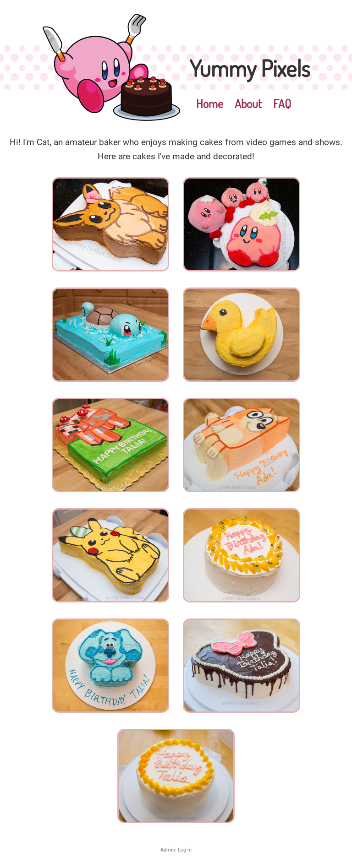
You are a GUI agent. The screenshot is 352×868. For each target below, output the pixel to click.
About (248, 103)
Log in (185, 850)
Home (210, 103)
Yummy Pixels (250, 68)
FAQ (282, 103)
